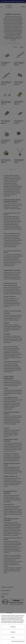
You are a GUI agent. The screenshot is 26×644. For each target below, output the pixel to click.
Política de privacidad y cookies (18, 641)
